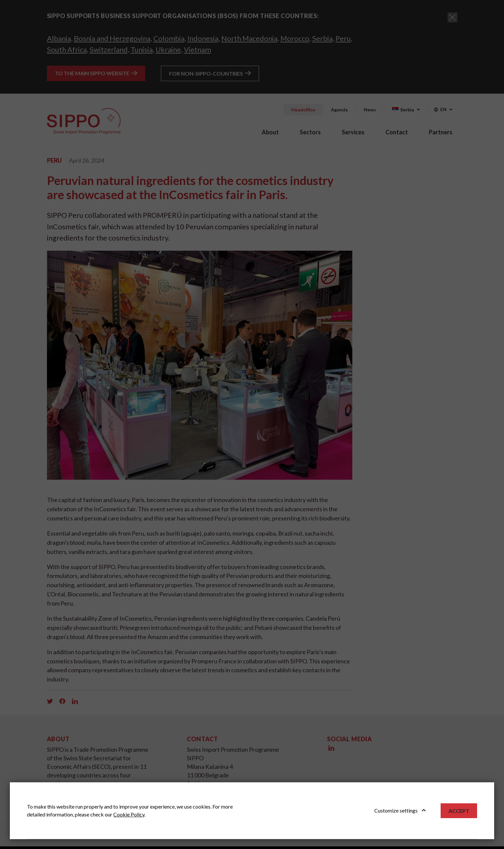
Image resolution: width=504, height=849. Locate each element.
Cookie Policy (129, 814)
